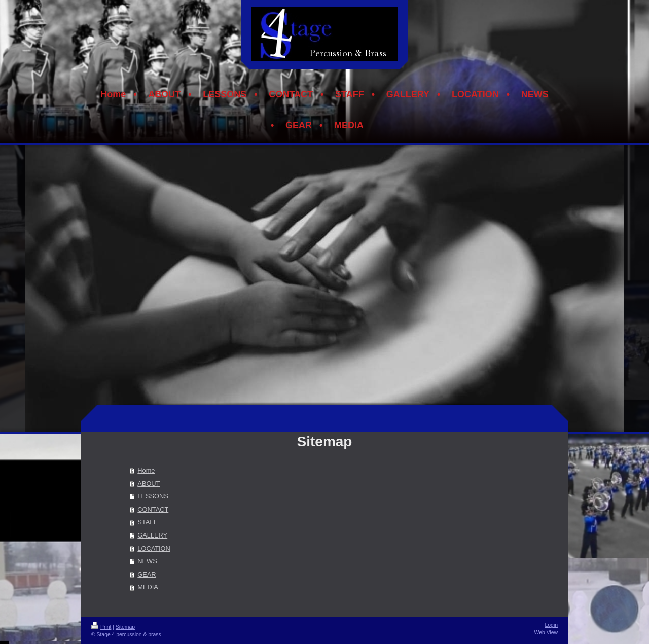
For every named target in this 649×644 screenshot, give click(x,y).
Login (551, 625)
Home (146, 470)
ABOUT (149, 484)
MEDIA (148, 587)
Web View (546, 633)
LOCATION (154, 548)
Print (101, 627)
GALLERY (152, 535)
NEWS (147, 561)
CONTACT (153, 509)
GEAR (147, 574)
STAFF (148, 522)
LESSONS (153, 496)
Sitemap (125, 627)
